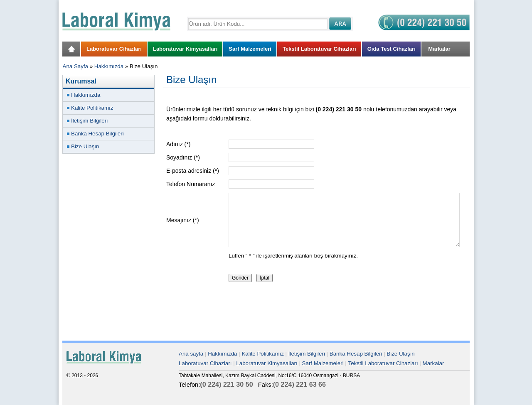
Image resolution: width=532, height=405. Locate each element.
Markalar (433, 363)
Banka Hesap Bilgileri (97, 134)
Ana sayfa (191, 354)
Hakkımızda (109, 66)
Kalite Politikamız (92, 108)
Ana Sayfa (76, 66)
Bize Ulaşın (85, 146)
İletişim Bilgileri (89, 121)
